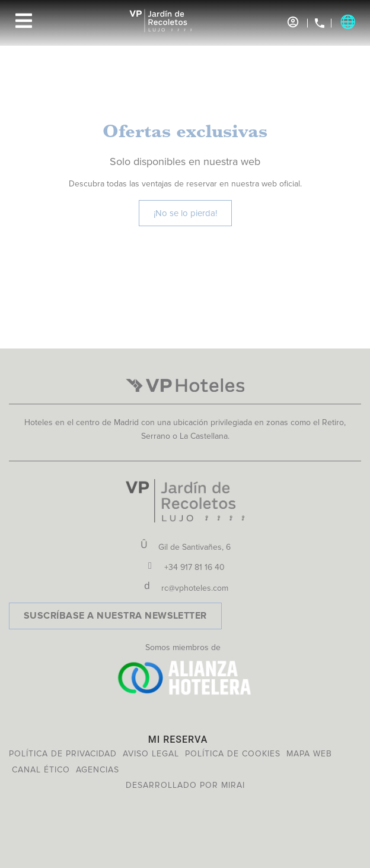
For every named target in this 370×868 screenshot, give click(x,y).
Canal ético (41, 770)
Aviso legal (151, 754)
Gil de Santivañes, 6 (194, 547)
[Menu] (24, 21)
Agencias (98, 770)
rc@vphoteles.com (195, 588)
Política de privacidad (63, 754)
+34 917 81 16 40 (194, 567)
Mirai (233, 785)
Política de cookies (233, 754)
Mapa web (309, 754)
